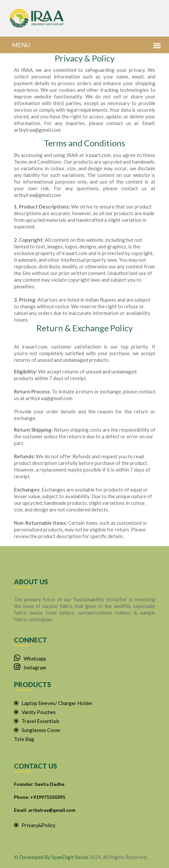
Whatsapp (30, 658)
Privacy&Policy (35, 825)
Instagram (30, 667)
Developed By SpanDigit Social (54, 857)
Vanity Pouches (35, 712)
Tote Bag (24, 739)
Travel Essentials (37, 721)
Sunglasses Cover (37, 730)
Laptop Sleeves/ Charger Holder (53, 703)
